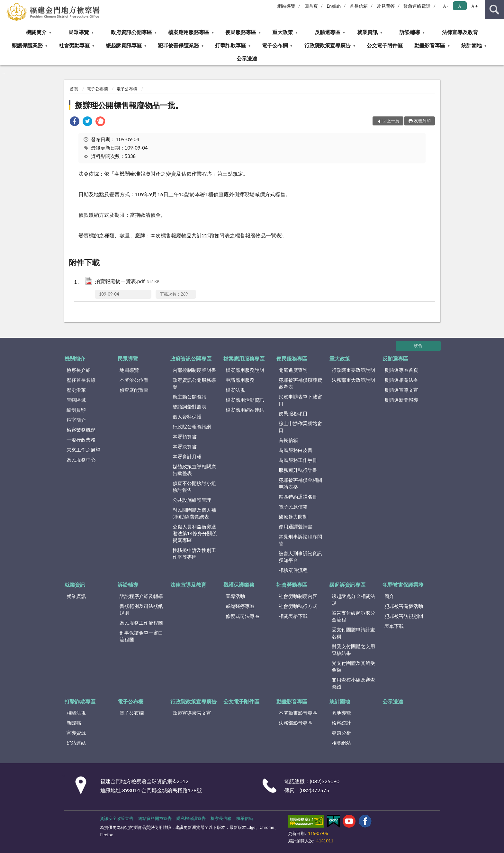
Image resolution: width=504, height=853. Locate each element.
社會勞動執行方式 (298, 606)
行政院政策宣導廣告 (328, 45)
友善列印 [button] (422, 121)
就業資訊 (367, 32)
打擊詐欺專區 (230, 45)
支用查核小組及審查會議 (353, 683)
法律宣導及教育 (460, 32)
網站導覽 (286, 6)
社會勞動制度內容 (298, 596)
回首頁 (311, 6)
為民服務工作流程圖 (141, 623)
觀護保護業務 (27, 45)
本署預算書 (185, 436)
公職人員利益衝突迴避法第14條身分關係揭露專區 (195, 533)
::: (5, 5)
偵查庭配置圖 (134, 390)
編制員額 (76, 410)
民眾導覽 (79, 32)
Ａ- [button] (445, 6)
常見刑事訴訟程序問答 (300, 540)
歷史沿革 (76, 390)
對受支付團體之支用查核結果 (353, 650)
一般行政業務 (81, 440)
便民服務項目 (293, 413)
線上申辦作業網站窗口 (300, 427)
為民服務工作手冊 (298, 460)
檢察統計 (341, 723)
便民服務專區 (241, 32)
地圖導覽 (129, 370)
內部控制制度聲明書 (194, 370)
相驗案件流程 (293, 570)
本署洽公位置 (134, 380)
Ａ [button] (460, 6)
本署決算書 (185, 446)
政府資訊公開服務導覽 (194, 383)
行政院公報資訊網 (192, 427)
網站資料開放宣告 (155, 818)
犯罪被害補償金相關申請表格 (300, 483)
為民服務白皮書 (296, 450)
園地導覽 (341, 713)
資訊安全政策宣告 (117, 818)
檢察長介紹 (79, 370)
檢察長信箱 (221, 818)
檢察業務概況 (81, 430)
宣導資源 (76, 733)
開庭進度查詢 (293, 370)
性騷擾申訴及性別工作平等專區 (194, 553)
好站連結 (76, 743)
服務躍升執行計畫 (298, 470)
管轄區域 (76, 400)
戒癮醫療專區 (240, 606)
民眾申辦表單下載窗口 (300, 400)
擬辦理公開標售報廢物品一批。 (129, 105)
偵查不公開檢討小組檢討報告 (194, 486)
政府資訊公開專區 (131, 32)
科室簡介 (76, 420)
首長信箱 (359, 6)
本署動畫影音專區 (298, 713)
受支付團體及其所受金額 (353, 666)
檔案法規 (235, 390)
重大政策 (283, 32)
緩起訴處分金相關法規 (353, 599)
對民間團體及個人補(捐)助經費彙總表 (194, 513)
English (334, 6)
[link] (75, 122)
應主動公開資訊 (189, 397)
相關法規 (76, 713)
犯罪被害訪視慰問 (404, 616)
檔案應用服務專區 (189, 32)
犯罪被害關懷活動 (404, 606)
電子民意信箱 (293, 507)
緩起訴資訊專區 (124, 45)
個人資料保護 (187, 417)
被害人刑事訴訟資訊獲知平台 (300, 557)
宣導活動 (235, 596)
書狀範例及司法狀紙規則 (141, 609)
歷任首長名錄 (81, 380)
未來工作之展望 (83, 450)
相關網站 (341, 743)
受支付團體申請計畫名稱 (353, 633)
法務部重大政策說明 (353, 380)
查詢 (494, 10)
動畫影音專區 (430, 45)
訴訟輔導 (410, 32)
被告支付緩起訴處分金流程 (353, 616)
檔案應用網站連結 (245, 410)
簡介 (389, 596)
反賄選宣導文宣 (401, 390)
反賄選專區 (328, 32)
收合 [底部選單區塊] (418, 345)
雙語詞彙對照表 (189, 407)
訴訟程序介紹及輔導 (141, 596)
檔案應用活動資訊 (245, 400)
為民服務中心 (81, 460)
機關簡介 (36, 32)
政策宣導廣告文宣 (192, 713)
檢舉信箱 (245, 818)
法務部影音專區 (296, 723)
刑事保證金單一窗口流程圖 (141, 636)
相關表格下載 (293, 616)
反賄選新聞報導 (401, 400)
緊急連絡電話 (417, 6)
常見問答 (386, 6)
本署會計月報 (187, 456)
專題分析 (341, 733)
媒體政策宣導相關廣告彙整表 (194, 470)
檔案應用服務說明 (245, 370)
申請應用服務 (240, 380)
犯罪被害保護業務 (178, 45)
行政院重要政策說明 (353, 370)
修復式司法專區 (243, 616)
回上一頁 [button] (391, 121)
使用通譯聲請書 (296, 527)
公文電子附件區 (385, 45)
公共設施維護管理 (192, 500)
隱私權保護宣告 (191, 818)
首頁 (74, 89)
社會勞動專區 (74, 45)
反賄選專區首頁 (401, 370)
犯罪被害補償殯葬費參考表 (300, 383)
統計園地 (472, 45)
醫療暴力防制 (293, 517)
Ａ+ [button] (474, 6)
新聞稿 (74, 723)
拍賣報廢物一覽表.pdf (127, 282)
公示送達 (247, 58)
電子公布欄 (275, 45)
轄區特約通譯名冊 (298, 497)
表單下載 (394, 626)
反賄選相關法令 (401, 380)
